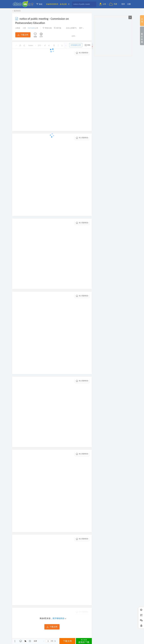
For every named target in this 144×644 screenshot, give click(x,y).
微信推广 (141, 620)
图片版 (58, 28)
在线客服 (141, 626)
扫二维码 (141, 615)
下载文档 (23, 35)
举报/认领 (47, 28)
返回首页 (17, 11)
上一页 (44, 641)
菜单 (15, 641)
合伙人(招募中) (70, 28)
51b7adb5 (31, 28)
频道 (39, 4)
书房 (113, 4)
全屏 (35, 641)
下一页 (55, 641)
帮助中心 (141, 610)
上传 (103, 4)
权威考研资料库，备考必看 (56, 4)
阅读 (18, 28)
